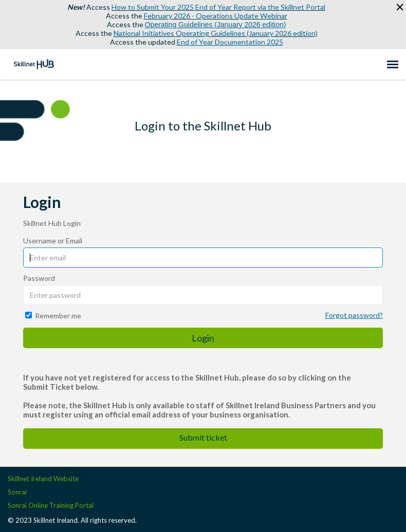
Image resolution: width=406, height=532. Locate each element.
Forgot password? (354, 315)
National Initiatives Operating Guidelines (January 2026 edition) (216, 33)
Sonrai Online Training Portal (51, 505)
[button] (397, 7)
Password (39, 278)
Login (203, 338)
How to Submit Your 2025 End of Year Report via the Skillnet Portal (218, 7)
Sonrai (17, 492)
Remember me (58, 316)
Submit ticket (203, 437)
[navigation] (393, 64)
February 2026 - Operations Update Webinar (216, 16)
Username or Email (53, 241)
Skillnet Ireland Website (43, 479)
